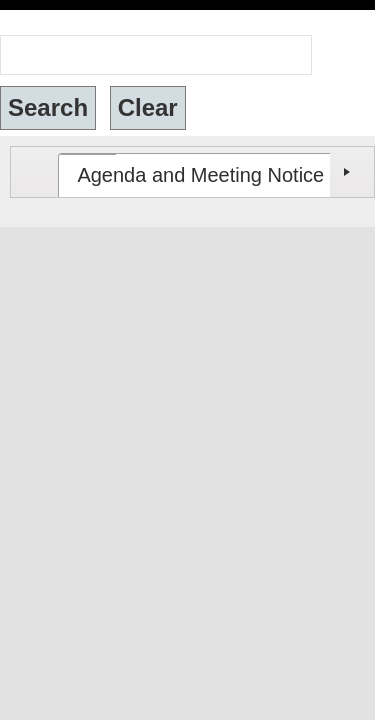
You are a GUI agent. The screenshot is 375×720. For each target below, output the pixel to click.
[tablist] (192, 154)
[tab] (165, 157)
